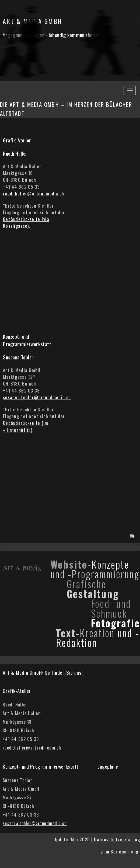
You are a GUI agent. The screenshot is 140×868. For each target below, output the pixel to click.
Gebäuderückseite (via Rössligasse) (26, 222)
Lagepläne (108, 766)
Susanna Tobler (18, 357)
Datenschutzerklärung (117, 839)
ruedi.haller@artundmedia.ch (34, 193)
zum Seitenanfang (120, 851)
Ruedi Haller (15, 153)
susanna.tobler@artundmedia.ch (37, 397)
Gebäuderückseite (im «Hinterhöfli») (26, 426)
